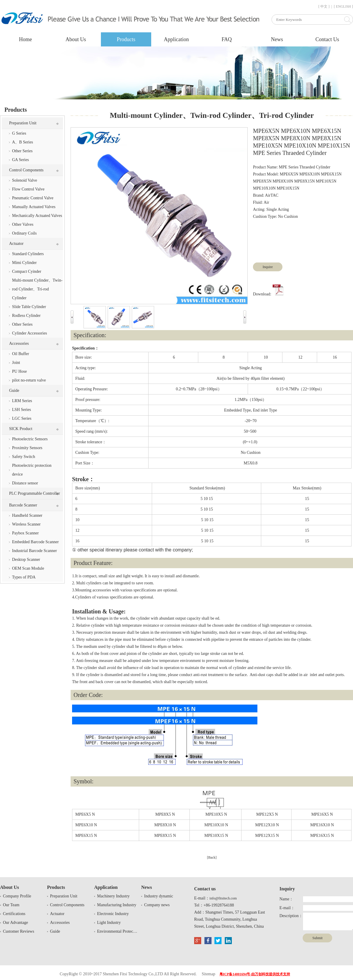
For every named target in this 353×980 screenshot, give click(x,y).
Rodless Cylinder (26, 316)
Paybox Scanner (25, 533)
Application (176, 39)
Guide (14, 391)
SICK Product (21, 429)
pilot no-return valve (29, 380)
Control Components (26, 170)
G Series (19, 133)
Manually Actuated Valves (34, 207)
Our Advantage (15, 923)
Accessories (19, 343)
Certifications (14, 914)
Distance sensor (25, 483)
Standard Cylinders (28, 254)
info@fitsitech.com (223, 898)
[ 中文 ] (324, 6)
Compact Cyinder (27, 271)
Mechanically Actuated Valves (37, 216)
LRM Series (22, 401)
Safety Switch (24, 457)
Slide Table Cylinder (29, 307)
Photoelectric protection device (32, 470)
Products (126, 39)
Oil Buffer (21, 354)
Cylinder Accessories (30, 333)
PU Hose (19, 371)
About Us (76, 39)
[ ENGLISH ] (343, 6)
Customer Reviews (19, 931)
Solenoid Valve (25, 180)
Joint (16, 363)
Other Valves (23, 224)
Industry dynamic (159, 896)
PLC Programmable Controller (35, 493)
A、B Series (23, 142)
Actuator (16, 244)
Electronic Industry (113, 914)
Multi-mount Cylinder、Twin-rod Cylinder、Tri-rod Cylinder (37, 289)
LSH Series (21, 410)
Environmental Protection (118, 931)
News (277, 39)
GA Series (20, 160)
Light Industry (109, 923)
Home (26, 39)
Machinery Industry (113, 896)
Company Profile (17, 896)
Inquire (268, 267)
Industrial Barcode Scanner (34, 551)
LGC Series (22, 418)
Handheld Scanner (27, 515)
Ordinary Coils (24, 233)
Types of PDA (24, 577)
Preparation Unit (23, 123)
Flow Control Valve (28, 189)
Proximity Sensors (27, 448)
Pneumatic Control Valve (33, 198)
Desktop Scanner (26, 560)
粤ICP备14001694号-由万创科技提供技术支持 (255, 974)
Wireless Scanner (26, 524)
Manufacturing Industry (117, 905)
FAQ (227, 39)
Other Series (22, 151)
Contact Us (327, 39)
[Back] (212, 857)
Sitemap (209, 974)
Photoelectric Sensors (30, 439)
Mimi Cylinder (24, 263)
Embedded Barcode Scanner (35, 542)
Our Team (11, 905)
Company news (157, 905)
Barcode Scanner (23, 505)
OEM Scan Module (28, 568)
